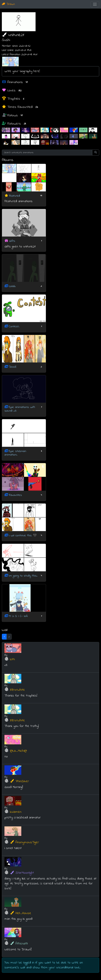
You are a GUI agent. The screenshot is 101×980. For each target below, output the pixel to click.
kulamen (16, 812)
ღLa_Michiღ (18, 751)
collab (12, 286)
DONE (13, 367)
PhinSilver (19, 781)
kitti (12, 659)
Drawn (8, 4)
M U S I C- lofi (18, 616)
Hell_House (21, 913)
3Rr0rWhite (17, 690)
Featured (14, 196)
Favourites (15, 495)
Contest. (14, 327)
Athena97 (19, 944)
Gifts (12, 241)
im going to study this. (23, 576)
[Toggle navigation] (95, 4)
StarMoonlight (22, 873)
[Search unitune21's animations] (47, 153)
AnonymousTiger (24, 842)
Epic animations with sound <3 (20, 409)
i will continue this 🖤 (23, 535)
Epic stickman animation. (15, 453)
